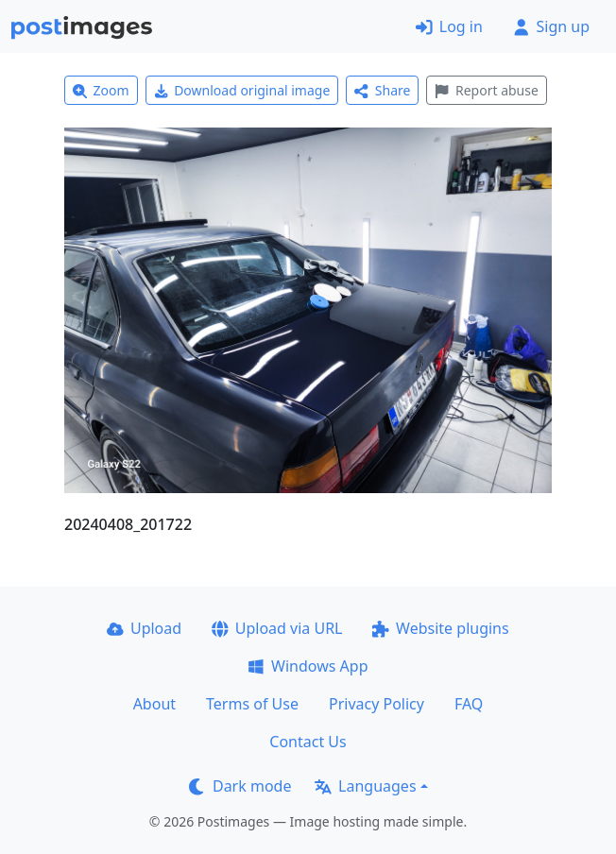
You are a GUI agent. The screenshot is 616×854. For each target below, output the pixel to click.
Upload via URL (277, 628)
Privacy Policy (376, 704)
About (154, 704)
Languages (365, 786)
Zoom (101, 90)
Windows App (308, 666)
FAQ (469, 704)
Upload (144, 628)
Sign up (551, 26)
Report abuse (486, 90)
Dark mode (240, 786)
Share (382, 90)
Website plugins (440, 628)
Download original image (242, 90)
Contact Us (308, 742)
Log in (449, 26)
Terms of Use (252, 704)
